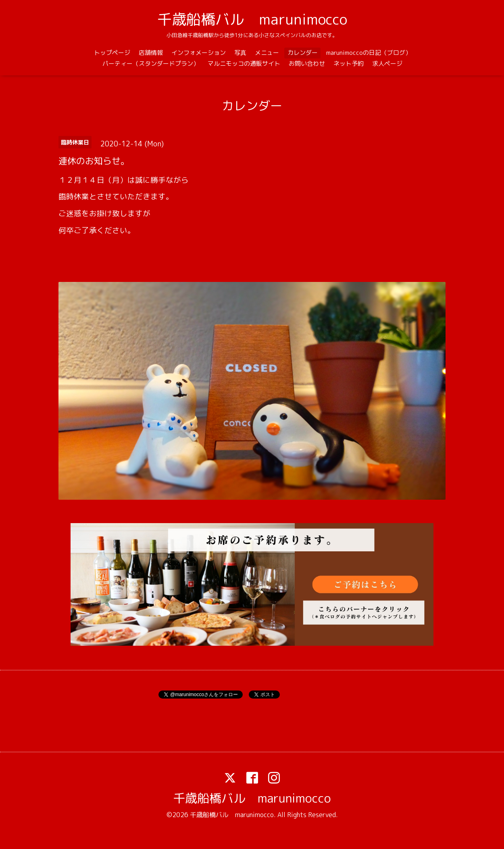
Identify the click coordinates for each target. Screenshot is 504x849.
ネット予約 (349, 64)
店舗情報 (151, 53)
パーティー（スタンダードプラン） (151, 64)
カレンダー (303, 53)
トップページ (112, 53)
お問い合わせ (307, 64)
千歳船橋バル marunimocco (252, 19)
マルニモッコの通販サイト (244, 64)
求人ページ (387, 64)
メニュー (267, 53)
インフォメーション (199, 53)
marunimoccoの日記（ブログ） (369, 53)
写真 (240, 53)
